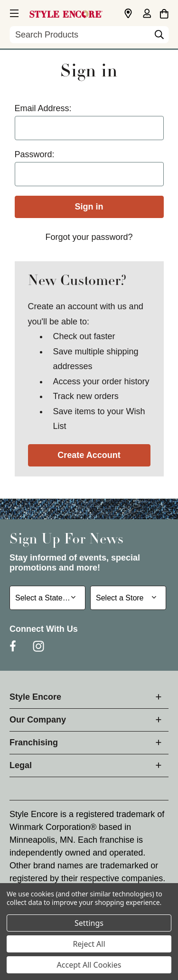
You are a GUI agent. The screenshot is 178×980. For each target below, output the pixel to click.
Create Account (89, 455)
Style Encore (35, 697)
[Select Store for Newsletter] (128, 598)
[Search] (159, 37)
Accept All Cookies (89, 965)
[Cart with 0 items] (164, 12)
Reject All (89, 944)
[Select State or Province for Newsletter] (47, 598)
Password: (35, 154)
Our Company (38, 720)
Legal (21, 765)
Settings (89, 923)
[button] (13, 12)
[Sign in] (147, 14)
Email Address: (43, 108)
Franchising (34, 742)
